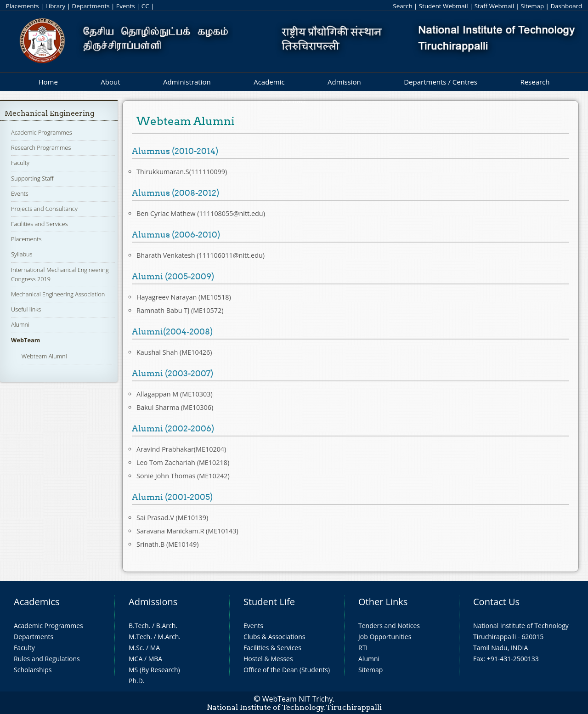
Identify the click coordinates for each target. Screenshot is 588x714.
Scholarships (33, 670)
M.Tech (139, 637)
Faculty (20, 163)
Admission (344, 82)
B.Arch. (167, 626)
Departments (91, 6)
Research (535, 82)
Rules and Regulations (47, 659)
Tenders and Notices (389, 626)
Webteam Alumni (44, 356)
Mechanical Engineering (49, 113)
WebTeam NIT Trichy (298, 699)
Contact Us (496, 602)
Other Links (383, 602)
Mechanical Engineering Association (58, 294)
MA (155, 648)
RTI (363, 648)
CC (145, 6)
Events (126, 6)
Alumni (20, 324)
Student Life (269, 602)
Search (402, 6)
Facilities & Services (272, 648)
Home (48, 82)
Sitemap (532, 6)
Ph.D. (137, 681)
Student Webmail (444, 6)
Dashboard (566, 6)
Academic (269, 82)
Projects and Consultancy (44, 209)
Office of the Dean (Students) (287, 670)
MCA (136, 659)
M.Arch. (169, 637)
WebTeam (25, 340)
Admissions (153, 602)
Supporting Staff (32, 178)
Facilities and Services (40, 224)
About (110, 82)
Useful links (26, 309)
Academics (37, 602)
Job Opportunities (385, 637)
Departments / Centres (441, 82)
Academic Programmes (42, 132)
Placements (23, 6)
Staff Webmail (494, 6)
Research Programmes (41, 147)
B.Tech (139, 626)
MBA (155, 659)
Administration (187, 82)
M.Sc (136, 648)
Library (55, 6)
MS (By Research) (154, 670)
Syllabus (22, 254)
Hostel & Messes (268, 659)
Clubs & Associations (274, 637)
